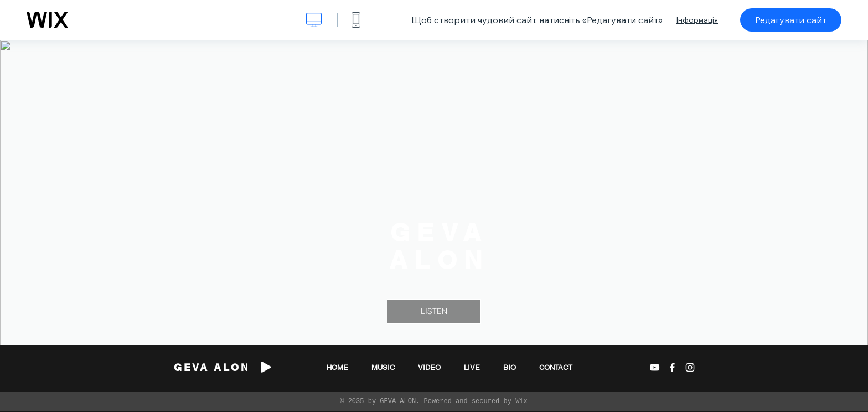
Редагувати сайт (791, 20)
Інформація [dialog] (697, 20)
